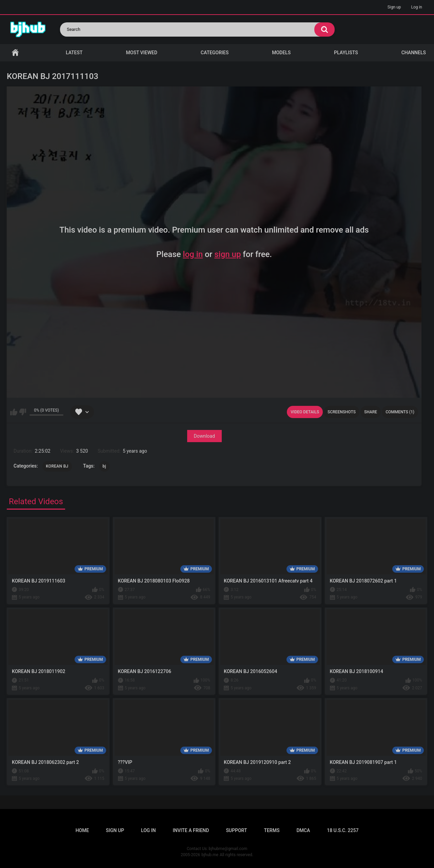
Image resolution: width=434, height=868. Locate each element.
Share (371, 412)
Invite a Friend (191, 830)
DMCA (303, 830)
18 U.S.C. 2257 (343, 830)
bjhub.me (210, 855)
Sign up (394, 7)
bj (104, 466)
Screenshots (342, 412)
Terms (272, 830)
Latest (74, 53)
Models (281, 53)
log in (193, 254)
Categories (215, 53)
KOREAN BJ (57, 466)
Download (204, 436)
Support (236, 830)
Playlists (346, 53)
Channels (414, 53)
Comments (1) (400, 412)
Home (15, 53)
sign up (228, 254)
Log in (417, 7)
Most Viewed (142, 53)
